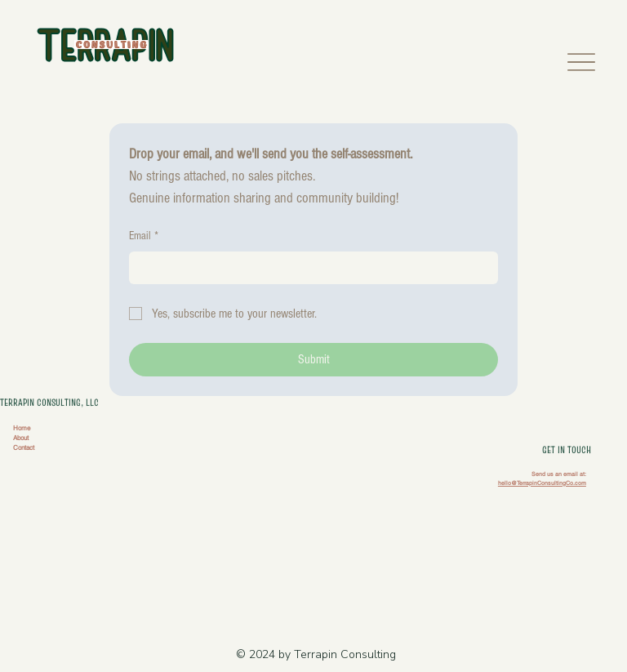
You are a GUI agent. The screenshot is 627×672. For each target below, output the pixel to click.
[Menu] (582, 62)
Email (144, 237)
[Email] (309, 268)
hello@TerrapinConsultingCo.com (542, 483)
